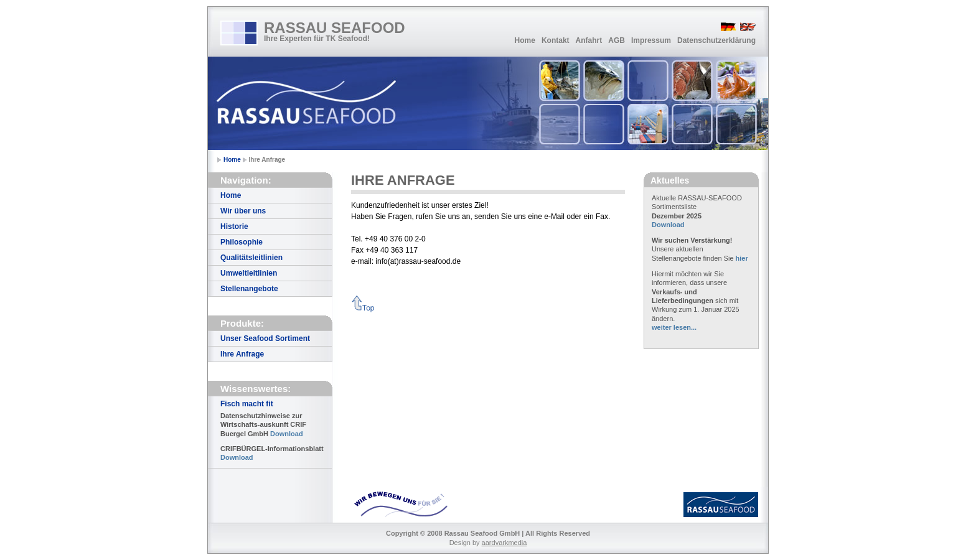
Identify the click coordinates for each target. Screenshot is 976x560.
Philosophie (242, 242)
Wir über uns (243, 211)
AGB (617, 40)
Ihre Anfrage (242, 354)
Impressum (651, 40)
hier (742, 258)
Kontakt (556, 40)
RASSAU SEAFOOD (335, 28)
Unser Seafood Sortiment (265, 338)
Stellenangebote (249, 289)
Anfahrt (589, 40)
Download (287, 434)
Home (525, 40)
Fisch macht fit (247, 404)
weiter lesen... (674, 327)
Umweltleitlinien (249, 273)
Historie (234, 226)
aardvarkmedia (504, 543)
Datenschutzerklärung (716, 40)
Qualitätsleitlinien (251, 258)
